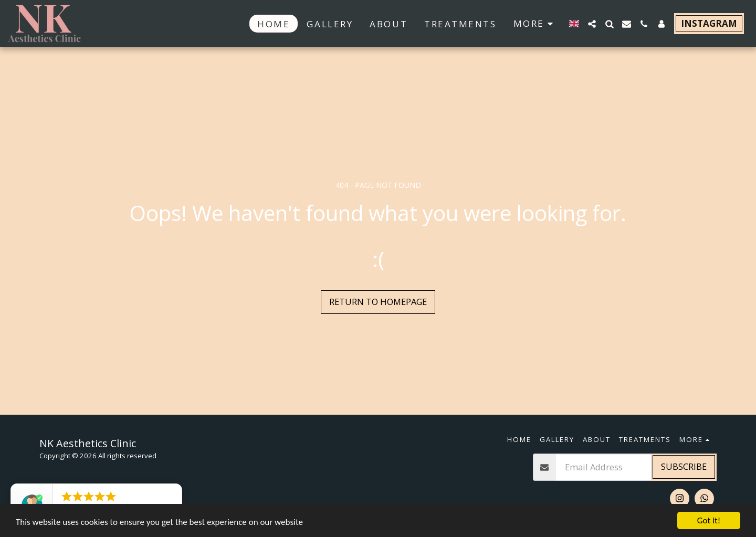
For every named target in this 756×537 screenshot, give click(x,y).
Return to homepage (378, 302)
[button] (592, 24)
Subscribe (684, 466)
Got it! (709, 520)
